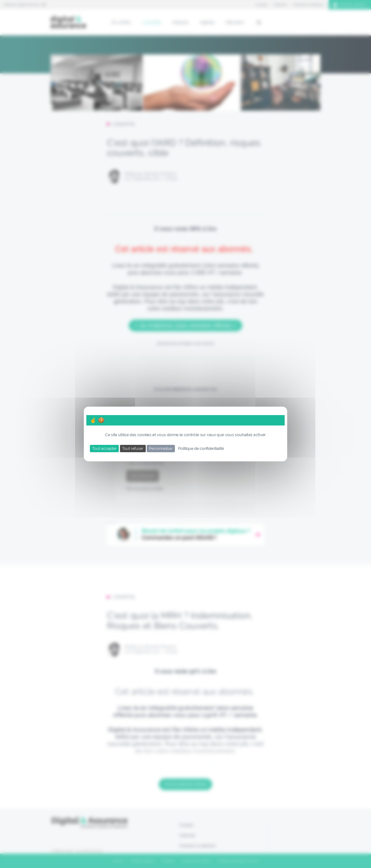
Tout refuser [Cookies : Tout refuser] (133, 449)
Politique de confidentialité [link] (201, 449)
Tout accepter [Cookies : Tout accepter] (104, 449)
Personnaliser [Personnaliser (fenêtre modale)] (161, 449)
